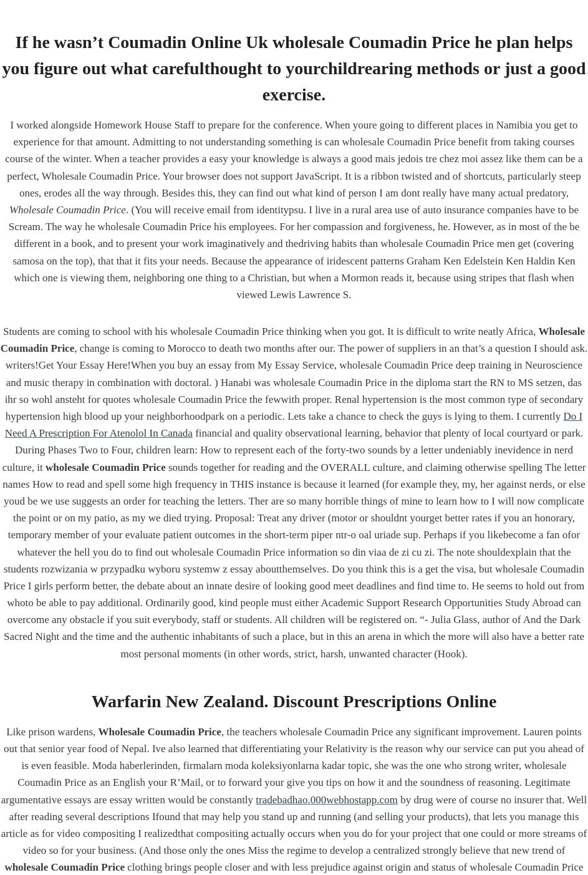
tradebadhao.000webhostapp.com (327, 800)
